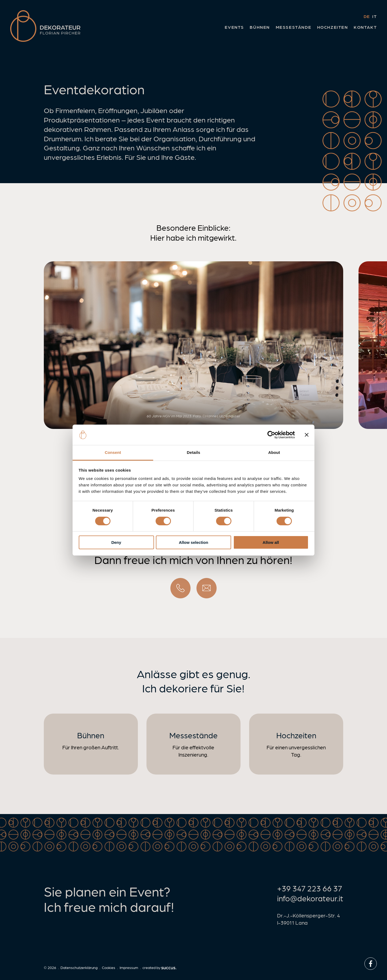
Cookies (109, 967)
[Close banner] (307, 435)
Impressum (129, 967)
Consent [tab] (113, 452)
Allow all (271, 542)
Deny (116, 542)
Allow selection (193, 542)
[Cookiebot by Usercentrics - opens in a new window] (271, 435)
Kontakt (365, 27)
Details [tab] (193, 452)
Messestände (294, 27)
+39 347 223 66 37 (310, 888)
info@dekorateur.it (310, 898)
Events (234, 27)
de (367, 16)
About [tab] (274, 452)
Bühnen (260, 27)
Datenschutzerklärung (79, 967)
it (375, 16)
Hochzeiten (333, 27)
